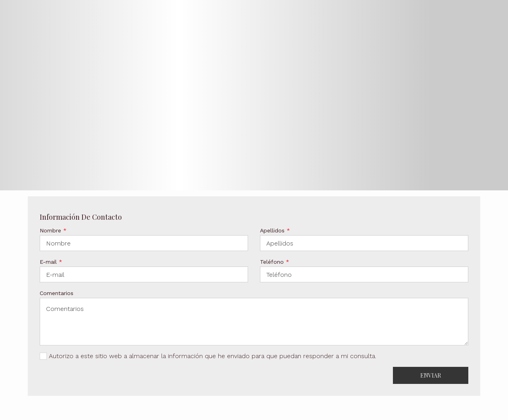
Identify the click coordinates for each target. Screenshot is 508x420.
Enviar (431, 375)
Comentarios (57, 293)
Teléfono (275, 262)
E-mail (51, 262)
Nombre (53, 230)
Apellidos (275, 230)
